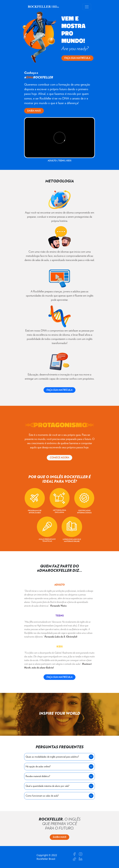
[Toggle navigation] (87, 7)
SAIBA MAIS (34, 111)
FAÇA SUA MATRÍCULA (77, 58)
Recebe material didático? (38, 776)
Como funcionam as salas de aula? (42, 796)
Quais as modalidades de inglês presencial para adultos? (52, 757)
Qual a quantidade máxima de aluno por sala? (47, 786)
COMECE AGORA (59, 458)
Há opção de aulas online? (38, 767)
